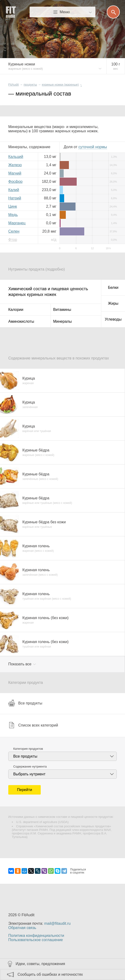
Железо (15, 165)
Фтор (13, 240)
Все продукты (25, 703)
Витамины (62, 310)
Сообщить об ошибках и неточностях (50, 974)
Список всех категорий (33, 725)
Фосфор (15, 182)
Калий (14, 190)
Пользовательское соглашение (36, 940)
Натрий (15, 198)
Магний (15, 173)
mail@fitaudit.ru (57, 923)
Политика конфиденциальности (36, 936)
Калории (16, 310)
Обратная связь (22, 928)
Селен (14, 231)
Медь (13, 215)
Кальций (16, 157)
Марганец (17, 223)
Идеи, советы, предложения (40, 964)
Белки (113, 288)
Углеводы (113, 319)
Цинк (13, 206)
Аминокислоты (21, 321)
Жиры (113, 303)
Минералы (63, 321)
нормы (93, 147)
